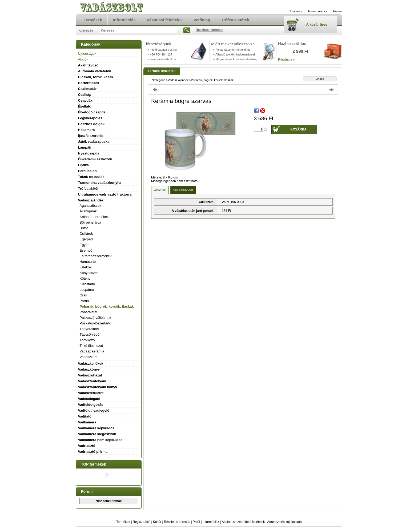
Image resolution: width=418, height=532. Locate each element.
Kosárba (298, 129)
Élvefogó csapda (92, 112)
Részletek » (286, 60)
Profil (196, 522)
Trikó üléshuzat (91, 346)
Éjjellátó (85, 106)
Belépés (296, 11)
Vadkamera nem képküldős (100, 440)
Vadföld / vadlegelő (94, 410)
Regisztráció (142, 522)
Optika (83, 165)
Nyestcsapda (89, 153)
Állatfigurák (88, 211)
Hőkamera (87, 130)
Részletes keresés (177, 522)
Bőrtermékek (89, 83)
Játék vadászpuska (94, 142)
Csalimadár (87, 89)
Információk (211, 522)
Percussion (87, 171)
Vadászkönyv (89, 369)
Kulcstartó (87, 284)
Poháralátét (89, 312)
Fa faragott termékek (96, 256)
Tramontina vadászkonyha (100, 183)
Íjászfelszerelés (91, 136)
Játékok (86, 267)
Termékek (123, 522)
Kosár (157, 522)
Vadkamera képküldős (96, 428)
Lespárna (87, 290)
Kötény (85, 278)
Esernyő (86, 250)
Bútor (84, 228)
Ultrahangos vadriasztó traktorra (105, 194)
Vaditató (85, 416)
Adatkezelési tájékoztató (284, 522)
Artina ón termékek (94, 217)
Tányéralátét (89, 329)
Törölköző (87, 340)
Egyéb (85, 245)
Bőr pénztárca (91, 222)
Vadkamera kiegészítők (97, 434)
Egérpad (86, 239)
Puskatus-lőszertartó (96, 323)
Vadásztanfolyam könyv (98, 387)
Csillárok (86, 234)
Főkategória (158, 80)
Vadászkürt (88, 357)
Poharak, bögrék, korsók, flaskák (107, 306)
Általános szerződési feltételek (243, 522)
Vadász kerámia (92, 351)
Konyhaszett (89, 273)
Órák (83, 295)
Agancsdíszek (91, 206)
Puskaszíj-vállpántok (96, 318)
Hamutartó (88, 262)
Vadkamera (87, 422)
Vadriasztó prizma (93, 452)
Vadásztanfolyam (92, 381)
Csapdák (85, 100)
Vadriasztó (87, 446)
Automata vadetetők (95, 71)
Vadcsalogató (89, 399)
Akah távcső (88, 65)
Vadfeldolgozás (91, 405)
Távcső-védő (90, 334)
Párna (84, 301)
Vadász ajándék (178, 80)
